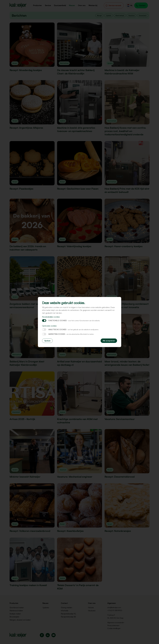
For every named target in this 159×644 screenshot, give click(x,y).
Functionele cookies (44, 321)
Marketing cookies (44, 334)
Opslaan (47, 341)
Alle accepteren (109, 341)
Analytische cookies (44, 330)
